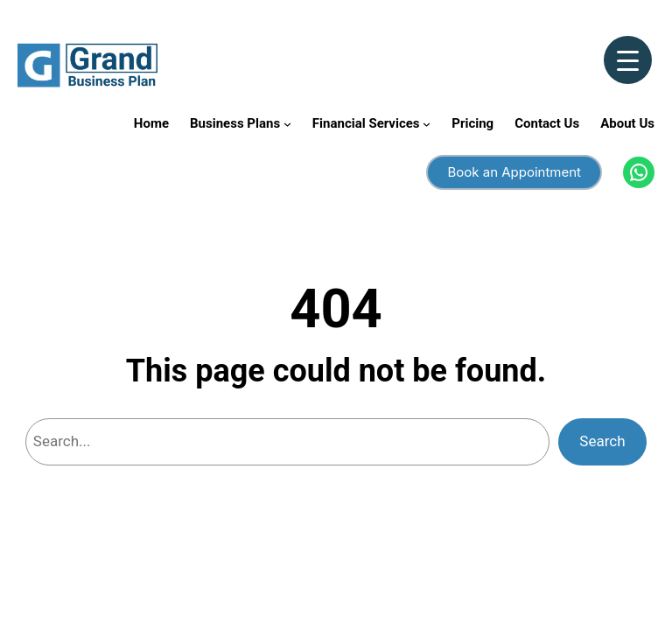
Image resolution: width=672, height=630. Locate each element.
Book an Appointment (514, 172)
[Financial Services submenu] (427, 124)
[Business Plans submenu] (287, 124)
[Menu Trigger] (628, 60)
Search (602, 441)
